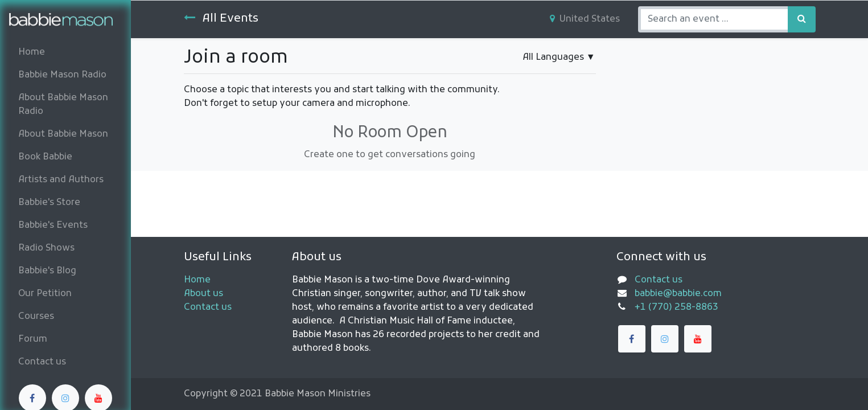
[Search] (802, 19)
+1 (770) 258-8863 (676, 307)
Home (197, 280)
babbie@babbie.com (678, 294)
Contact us (208, 307)
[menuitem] (65, 52)
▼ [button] (559, 58)
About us (203, 294)
